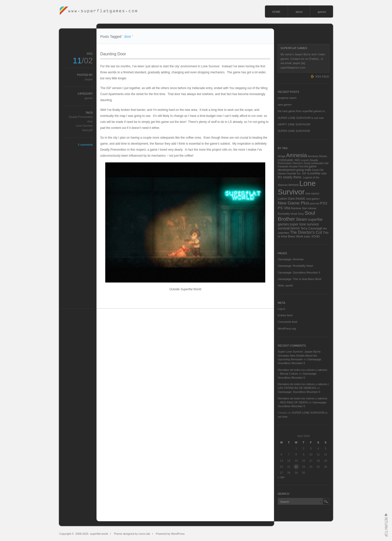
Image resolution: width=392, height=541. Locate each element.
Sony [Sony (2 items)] (301, 214)
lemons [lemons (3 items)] (293, 185)
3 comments (85, 145)
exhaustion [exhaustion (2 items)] (318, 163)
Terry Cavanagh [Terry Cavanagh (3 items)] (311, 228)
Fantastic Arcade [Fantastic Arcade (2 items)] (288, 166)
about (299, 12)
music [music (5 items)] (300, 198)
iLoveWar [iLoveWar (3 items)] (314, 173)
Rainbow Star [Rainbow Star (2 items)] (299, 208)
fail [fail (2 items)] (327, 163)
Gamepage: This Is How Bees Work (299, 279)
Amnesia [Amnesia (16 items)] (296, 155)
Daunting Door (113, 54)
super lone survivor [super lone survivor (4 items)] (304, 224)
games (322, 12)
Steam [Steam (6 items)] (301, 219)
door (90, 121)
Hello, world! (285, 286)
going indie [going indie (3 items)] (304, 170)
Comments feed (287, 322)
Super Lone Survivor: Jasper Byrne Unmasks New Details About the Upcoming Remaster (299, 355)
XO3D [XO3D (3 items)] (315, 236)
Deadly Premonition (81, 117)
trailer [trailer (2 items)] (307, 236)
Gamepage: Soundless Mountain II (299, 273)
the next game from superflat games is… (302, 111)
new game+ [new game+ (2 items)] (313, 199)
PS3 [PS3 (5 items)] (323, 203)
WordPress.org (287, 329)
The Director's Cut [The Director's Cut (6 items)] (306, 232)
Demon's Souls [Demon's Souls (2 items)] (302, 163)
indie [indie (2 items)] (324, 173)
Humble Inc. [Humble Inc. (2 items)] (294, 173)
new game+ (285, 105)
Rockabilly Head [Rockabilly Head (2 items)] (287, 214)
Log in (281, 309)
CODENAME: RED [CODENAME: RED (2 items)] (289, 160)
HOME (276, 12)
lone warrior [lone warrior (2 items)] (312, 193)
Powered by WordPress (170, 534)
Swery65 (87, 130)
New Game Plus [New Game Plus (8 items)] (293, 203)
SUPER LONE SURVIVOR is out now (301, 118)
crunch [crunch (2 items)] (305, 160)
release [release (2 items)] (312, 208)
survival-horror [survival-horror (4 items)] (289, 228)
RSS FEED (322, 77)
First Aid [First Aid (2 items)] (303, 166)
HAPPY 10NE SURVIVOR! (294, 124)
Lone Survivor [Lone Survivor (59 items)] (297, 188)
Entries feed (285, 315)
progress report (287, 98)
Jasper (89, 79)
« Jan (281, 477)
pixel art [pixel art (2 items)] (315, 203)
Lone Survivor (84, 126)
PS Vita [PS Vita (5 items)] (284, 208)
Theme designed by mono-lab (132, 534)
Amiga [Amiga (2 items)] (281, 156)
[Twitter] (314, 59)
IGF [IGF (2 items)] (304, 173)
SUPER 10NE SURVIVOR (294, 131)
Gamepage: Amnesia (291, 259)
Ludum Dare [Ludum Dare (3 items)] (286, 199)
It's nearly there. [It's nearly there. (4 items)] (290, 177)
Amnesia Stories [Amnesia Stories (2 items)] (317, 156)
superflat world (99, 534)
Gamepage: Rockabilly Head (295, 266)
